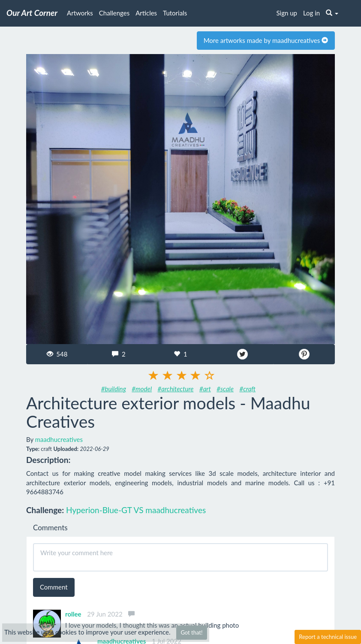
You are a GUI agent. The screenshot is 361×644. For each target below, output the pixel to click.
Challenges (114, 13)
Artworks (80, 13)
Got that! (191, 632)
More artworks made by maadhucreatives (266, 40)
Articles (146, 13)
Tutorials (175, 13)
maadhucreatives (59, 439)
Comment (54, 587)
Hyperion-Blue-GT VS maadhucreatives (136, 510)
